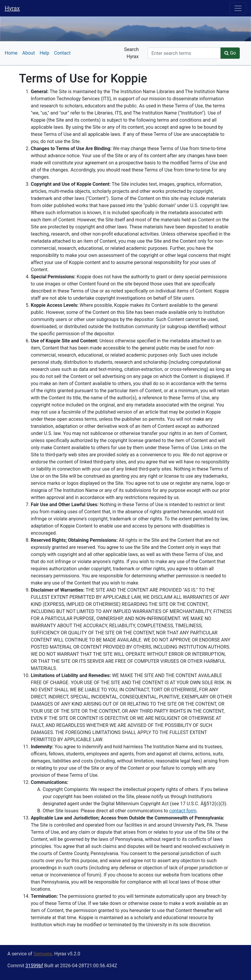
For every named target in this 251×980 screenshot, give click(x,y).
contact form (183, 811)
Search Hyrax (131, 53)
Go (230, 53)
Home (11, 53)
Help (45, 53)
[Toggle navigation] (238, 8)
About (29, 53)
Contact (62, 53)
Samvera (43, 954)
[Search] (184, 53)
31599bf (34, 966)
